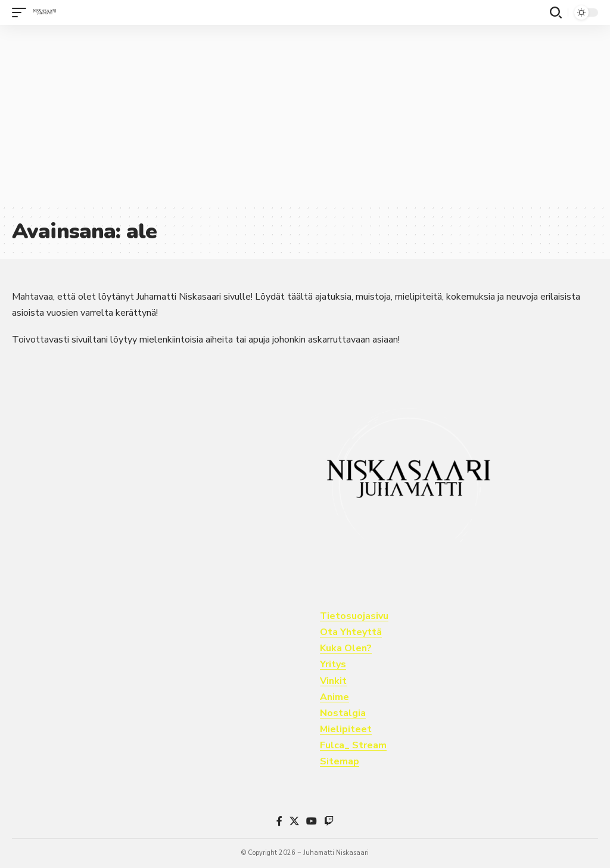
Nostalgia (343, 713)
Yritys (333, 664)
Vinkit (333, 681)
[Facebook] (279, 821)
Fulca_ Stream (353, 745)
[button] (22, 13)
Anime (334, 697)
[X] (294, 821)
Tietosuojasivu (354, 616)
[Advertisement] (305, 114)
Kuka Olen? (346, 648)
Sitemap (340, 761)
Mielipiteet (346, 729)
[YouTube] (312, 821)
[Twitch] (329, 821)
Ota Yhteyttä (351, 632)
